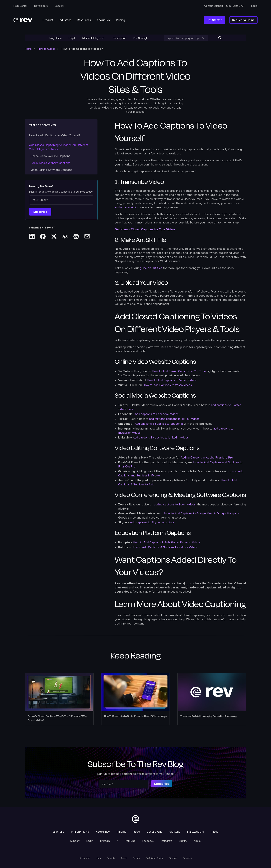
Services (58, 832)
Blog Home (55, 38)
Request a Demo (243, 20)
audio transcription (127, 207)
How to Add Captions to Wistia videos (167, 385)
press (215, 832)
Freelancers (196, 832)
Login (254, 6)
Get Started (214, 20)
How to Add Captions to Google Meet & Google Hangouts (202, 513)
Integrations (80, 832)
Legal (72, 38)
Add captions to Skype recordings (152, 522)
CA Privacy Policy (155, 858)
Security (59, 6)
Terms (124, 858)
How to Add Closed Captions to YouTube (179, 371)
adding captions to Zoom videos (175, 504)
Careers (175, 832)
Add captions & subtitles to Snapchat (159, 424)
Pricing (122, 832)
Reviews (187, 858)
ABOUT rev (103, 832)
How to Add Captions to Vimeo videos (172, 380)
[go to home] (135, 819)
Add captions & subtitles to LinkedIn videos (161, 437)
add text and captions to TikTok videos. (175, 419)
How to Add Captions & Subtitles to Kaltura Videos (165, 547)
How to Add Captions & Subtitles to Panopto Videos (167, 542)
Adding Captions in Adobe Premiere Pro (207, 457)
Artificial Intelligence (93, 38)
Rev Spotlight (141, 38)
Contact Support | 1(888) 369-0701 (224, 6)
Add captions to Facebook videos (157, 414)
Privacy (136, 858)
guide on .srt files (151, 268)
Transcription (119, 38)
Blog (137, 832)
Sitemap (173, 858)
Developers (41, 6)
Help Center (20, 6)
